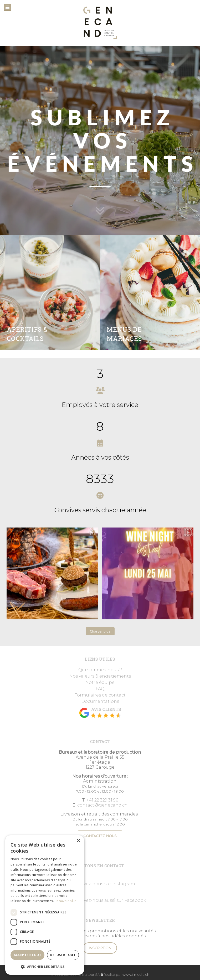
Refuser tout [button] (63, 955)
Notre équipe (100, 682)
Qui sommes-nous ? (100, 670)
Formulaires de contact (100, 695)
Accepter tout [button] (27, 955)
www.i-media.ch (136, 975)
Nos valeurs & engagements (100, 676)
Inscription (100, 948)
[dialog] (45, 905)
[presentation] (4, 141)
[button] (45, 966)
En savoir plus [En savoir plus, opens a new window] (65, 901)
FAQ (100, 689)
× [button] (78, 841)
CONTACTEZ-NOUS (100, 836)
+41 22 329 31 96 (102, 800)
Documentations (100, 701)
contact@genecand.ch (102, 805)
